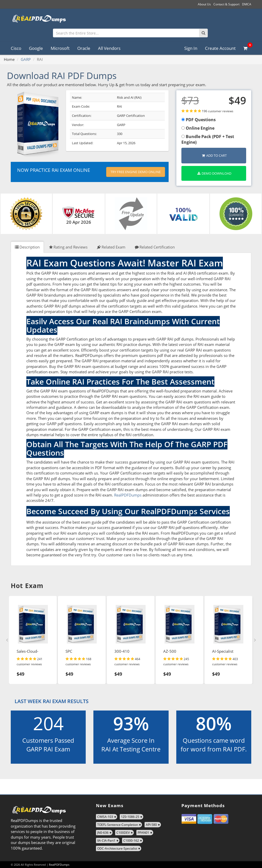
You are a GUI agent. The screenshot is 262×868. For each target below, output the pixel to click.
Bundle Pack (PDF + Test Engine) (208, 139)
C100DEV (123, 833)
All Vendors (109, 48)
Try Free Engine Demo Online (136, 172)
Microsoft (60, 48)
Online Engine (198, 128)
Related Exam (111, 247)
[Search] (203, 33)
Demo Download (214, 173)
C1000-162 (131, 841)
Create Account (220, 48)
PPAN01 (143, 833)
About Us (204, 4)
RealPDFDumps (128, 495)
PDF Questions (199, 120)
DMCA (247, 4)
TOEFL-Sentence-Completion (118, 825)
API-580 (151, 825)
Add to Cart (214, 155)
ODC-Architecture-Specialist (117, 848)
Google (36, 48)
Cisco (16, 48)
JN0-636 (103, 833)
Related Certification (155, 247)
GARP (26, 59)
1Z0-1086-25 (130, 817)
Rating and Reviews (68, 247)
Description (27, 247)
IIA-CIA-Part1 (106, 841)
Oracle (84, 48)
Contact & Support (226, 4)
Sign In (191, 48)
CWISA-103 (105, 817)
